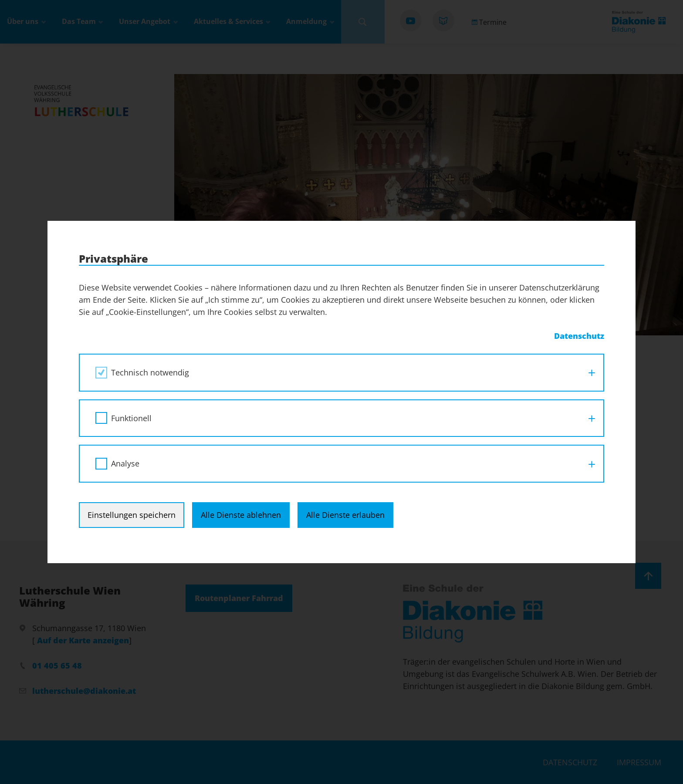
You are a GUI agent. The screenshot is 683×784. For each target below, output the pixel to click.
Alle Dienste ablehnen (241, 515)
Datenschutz (579, 336)
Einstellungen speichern (132, 515)
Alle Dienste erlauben (345, 515)
